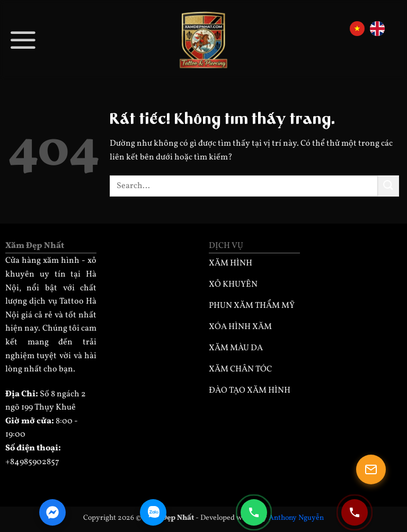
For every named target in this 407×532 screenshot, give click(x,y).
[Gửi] (388, 186)
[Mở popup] (371, 469)
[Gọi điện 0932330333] (355, 512)
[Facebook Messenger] (52, 512)
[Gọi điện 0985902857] (254, 512)
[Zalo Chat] (153, 512)
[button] (23, 39)
